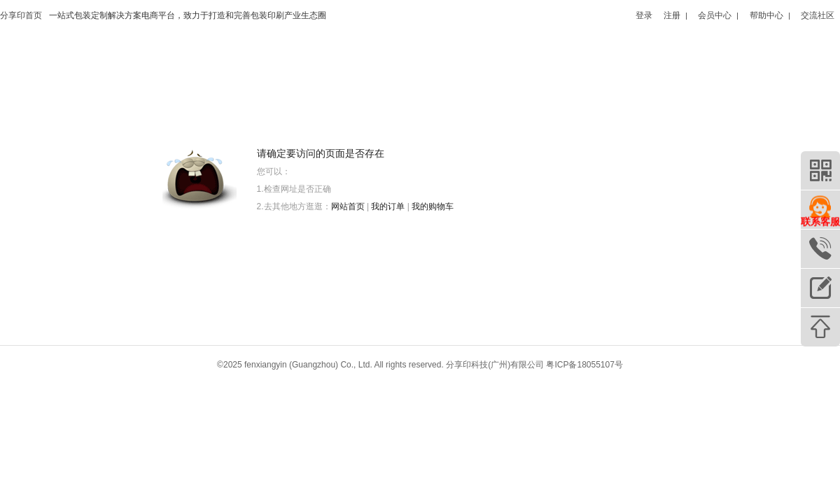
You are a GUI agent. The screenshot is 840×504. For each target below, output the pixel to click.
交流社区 (818, 15)
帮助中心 (766, 15)
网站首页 (348, 206)
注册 (672, 15)
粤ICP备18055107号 (584, 365)
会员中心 (715, 15)
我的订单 (388, 206)
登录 (644, 15)
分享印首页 (21, 15)
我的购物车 (433, 206)
